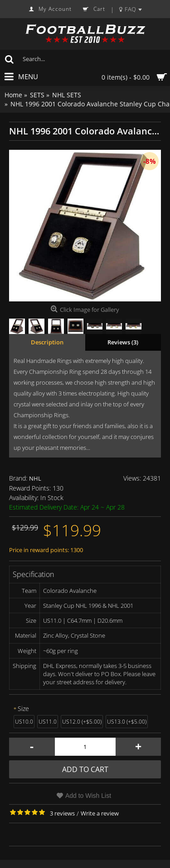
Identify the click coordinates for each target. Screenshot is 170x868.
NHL (35, 478)
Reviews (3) (123, 342)
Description (47, 342)
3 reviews (62, 813)
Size (23, 708)
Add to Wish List (88, 796)
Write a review (100, 813)
